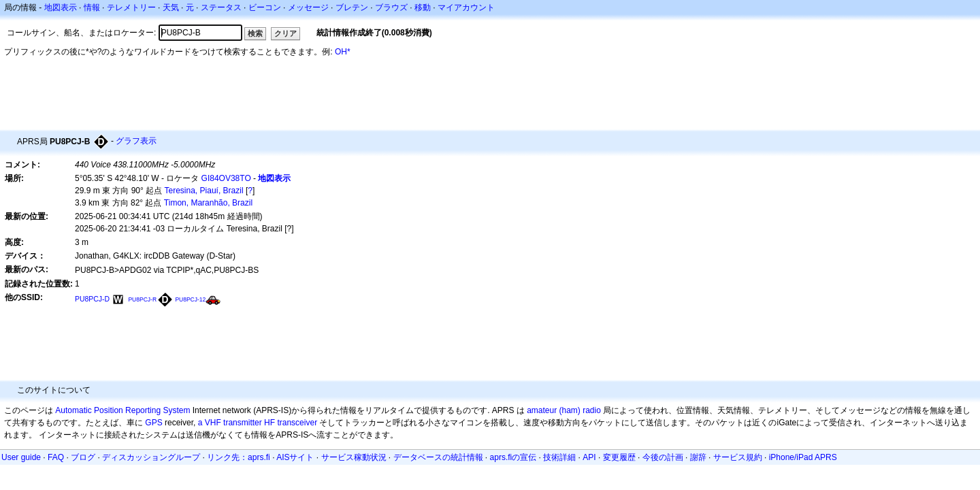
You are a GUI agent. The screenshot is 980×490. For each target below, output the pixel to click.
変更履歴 (619, 457)
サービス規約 (738, 457)
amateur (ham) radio (564, 410)
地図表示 (61, 7)
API (589, 457)
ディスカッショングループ (151, 457)
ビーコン (265, 7)
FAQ (56, 457)
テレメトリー (131, 7)
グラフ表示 (136, 141)
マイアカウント (466, 7)
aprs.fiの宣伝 (513, 457)
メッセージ (308, 7)
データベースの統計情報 (438, 457)
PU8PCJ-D (92, 299)
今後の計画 (663, 457)
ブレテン (352, 7)
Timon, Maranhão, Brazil (208, 203)
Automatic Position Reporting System (122, 410)
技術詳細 (559, 457)
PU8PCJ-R (142, 299)
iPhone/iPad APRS (803, 457)
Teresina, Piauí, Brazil (204, 191)
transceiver (297, 423)
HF (269, 423)
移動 (423, 7)
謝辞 (698, 457)
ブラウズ (391, 7)
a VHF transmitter (230, 423)
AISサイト (295, 457)
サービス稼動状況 (354, 457)
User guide (21, 457)
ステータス (221, 7)
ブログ (83, 457)
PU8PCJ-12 (190, 299)
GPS (153, 423)
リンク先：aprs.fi (239, 457)
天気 (171, 7)
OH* (343, 52)
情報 (92, 7)
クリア (285, 33)
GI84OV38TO (226, 178)
